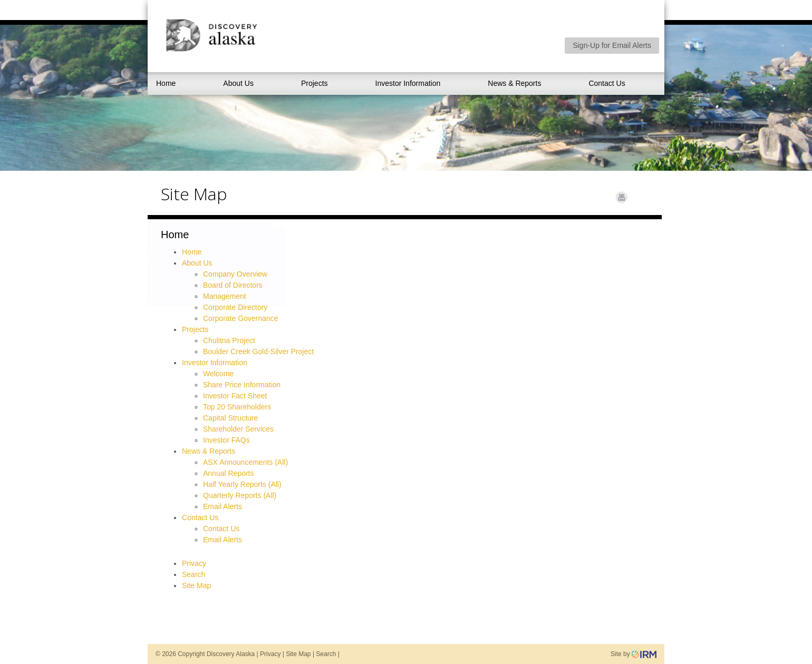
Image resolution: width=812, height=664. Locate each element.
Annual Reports (229, 473)
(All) (281, 462)
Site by (634, 654)
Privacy (194, 563)
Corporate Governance (240, 318)
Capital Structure (230, 418)
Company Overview (235, 274)
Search (194, 574)
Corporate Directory (235, 307)
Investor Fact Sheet (235, 396)
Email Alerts (223, 506)
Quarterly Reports (232, 495)
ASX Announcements (238, 462)
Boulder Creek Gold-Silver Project (258, 351)
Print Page (621, 197)
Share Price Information (242, 385)
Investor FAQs (226, 440)
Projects (315, 83)
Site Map (196, 585)
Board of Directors (233, 285)
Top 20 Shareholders (237, 407)
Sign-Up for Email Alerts (612, 45)
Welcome (218, 374)
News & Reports (514, 83)
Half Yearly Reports (235, 484)
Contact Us (607, 83)
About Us (238, 83)
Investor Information (408, 83)
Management (225, 296)
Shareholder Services (238, 429)
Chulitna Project (229, 340)
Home (166, 83)
